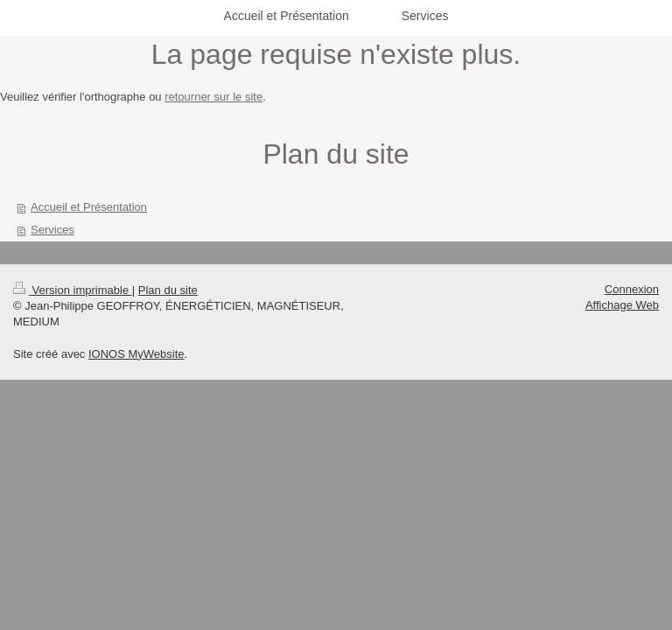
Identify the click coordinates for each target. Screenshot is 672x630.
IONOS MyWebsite (136, 354)
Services (52, 230)
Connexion (632, 289)
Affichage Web (622, 305)
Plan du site (168, 290)
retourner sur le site (213, 97)
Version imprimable (73, 290)
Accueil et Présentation (89, 207)
